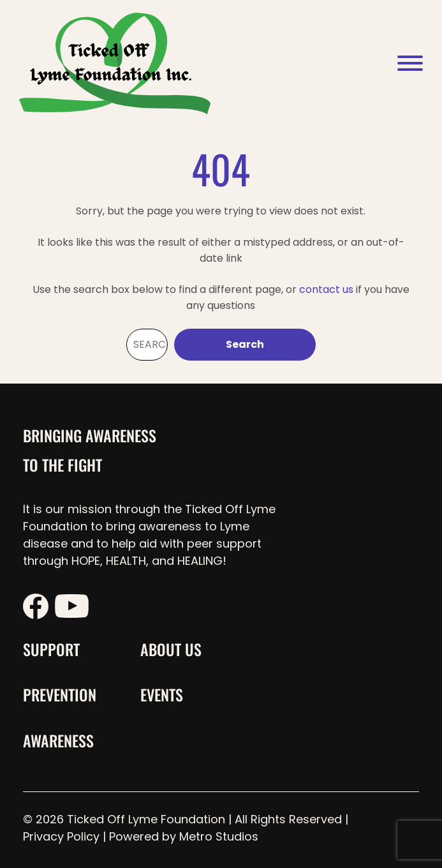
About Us (171, 649)
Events (162, 694)
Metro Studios (219, 836)
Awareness (58, 740)
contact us (326, 289)
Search (245, 344)
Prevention (60, 694)
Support (51, 649)
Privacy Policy (61, 836)
